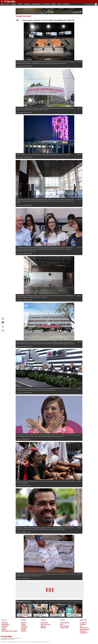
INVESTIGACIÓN (65, 623)
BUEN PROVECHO (85, 629)
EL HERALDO (83, 623)
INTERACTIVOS (64, 628)
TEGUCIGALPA (58, 602)
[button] (3, 318)
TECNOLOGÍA (44, 623)
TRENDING (24, 628)
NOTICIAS (4, 620)
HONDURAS (51, 602)
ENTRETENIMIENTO (78, 602)
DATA (62, 624)
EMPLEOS (43, 626)
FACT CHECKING (65, 626)
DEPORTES (70, 602)
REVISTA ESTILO (84, 628)
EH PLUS (62, 620)
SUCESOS (64, 602)
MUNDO (46, 602)
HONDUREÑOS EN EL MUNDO (9, 631)
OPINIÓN (24, 629)
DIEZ (81, 626)
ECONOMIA (5, 626)
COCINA (23, 624)
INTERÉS (23, 620)
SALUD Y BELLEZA (45, 624)
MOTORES (43, 628)
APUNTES (24, 631)
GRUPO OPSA (83, 620)
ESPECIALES (24, 626)
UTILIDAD (43, 620)
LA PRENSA (83, 624)
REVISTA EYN (83, 631)
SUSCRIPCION (84, 633)
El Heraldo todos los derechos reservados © (11, 638)
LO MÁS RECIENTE (39, 602)
